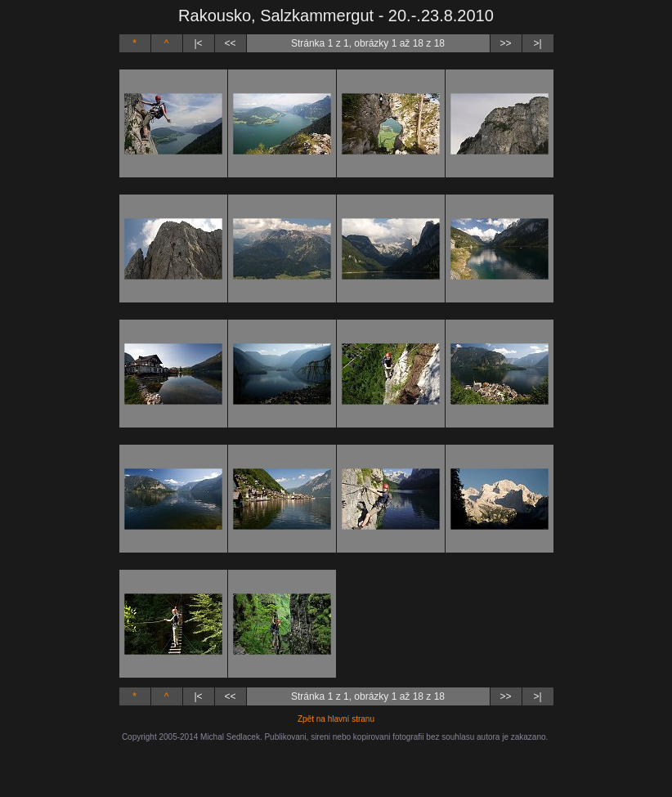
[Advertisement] (336, 766)
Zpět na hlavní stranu (336, 719)
